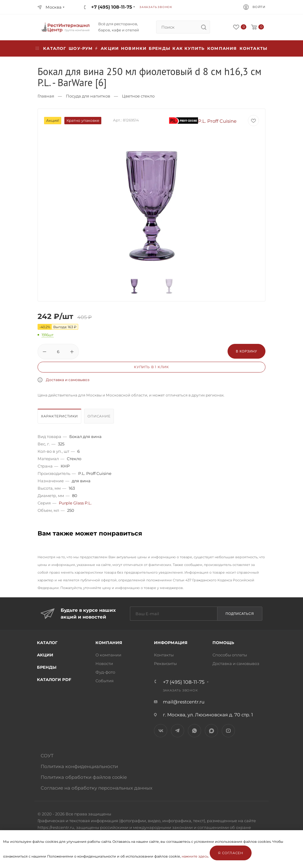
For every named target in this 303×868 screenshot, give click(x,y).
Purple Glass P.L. (75, 503)
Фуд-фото (105, 672)
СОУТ (47, 756)
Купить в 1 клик (151, 367)
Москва (54, 7)
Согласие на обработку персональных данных (97, 788)
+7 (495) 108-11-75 (112, 7)
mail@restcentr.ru (184, 702)
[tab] (60, 418)
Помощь (223, 643)
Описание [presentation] (99, 416)
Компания (222, 48)
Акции (45, 655)
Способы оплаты (230, 655)
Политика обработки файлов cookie (84, 777)
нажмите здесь (195, 856)
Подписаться (240, 614)
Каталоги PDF (54, 679)
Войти (259, 7)
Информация (171, 643)
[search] (204, 27)
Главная (46, 96)
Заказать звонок (156, 7)
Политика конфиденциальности (79, 766)
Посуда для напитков (88, 96)
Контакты (254, 48)
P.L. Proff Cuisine (203, 121)
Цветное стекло (138, 96)
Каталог (47, 643)
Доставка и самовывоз (68, 380)
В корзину (246, 351)
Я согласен (231, 853)
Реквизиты (165, 663)
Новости (104, 663)
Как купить (188, 48)
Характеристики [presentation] (59, 416)
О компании (108, 655)
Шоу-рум (81, 48)
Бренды (160, 48)
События (105, 681)
